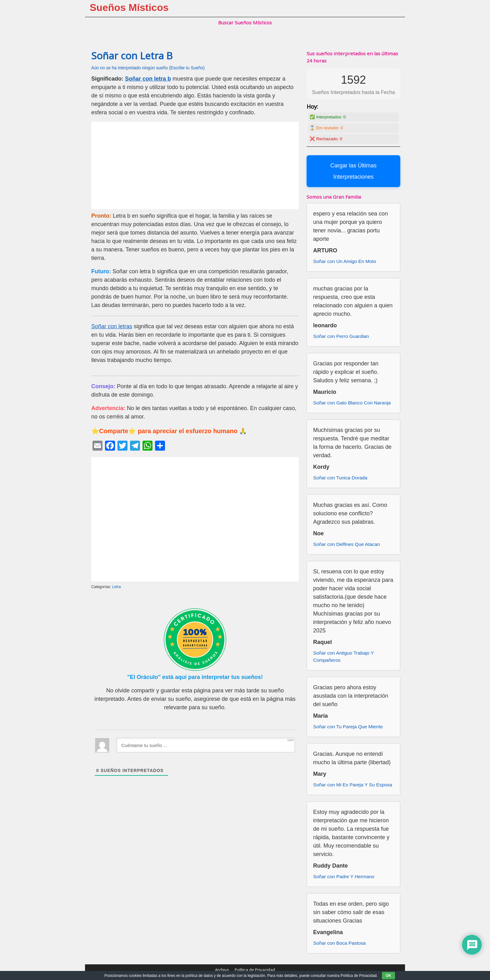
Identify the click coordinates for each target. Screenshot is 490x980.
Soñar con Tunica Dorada (340, 478)
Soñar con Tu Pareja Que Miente (348, 727)
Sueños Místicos (129, 7)
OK (388, 976)
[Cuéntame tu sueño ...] (206, 745)
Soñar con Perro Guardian (341, 336)
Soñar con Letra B (132, 56)
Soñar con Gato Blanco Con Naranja (352, 403)
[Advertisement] (195, 166)
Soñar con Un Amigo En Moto (345, 261)
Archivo (222, 970)
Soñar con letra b (148, 79)
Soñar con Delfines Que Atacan (346, 544)
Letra (117, 587)
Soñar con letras (112, 326)
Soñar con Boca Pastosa (339, 943)
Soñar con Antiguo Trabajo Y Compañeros (343, 656)
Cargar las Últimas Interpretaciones (353, 171)
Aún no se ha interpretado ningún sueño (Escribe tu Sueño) (148, 68)
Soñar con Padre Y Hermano (344, 876)
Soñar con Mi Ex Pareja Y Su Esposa (353, 785)
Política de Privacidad (255, 970)
